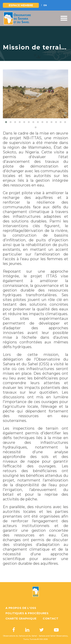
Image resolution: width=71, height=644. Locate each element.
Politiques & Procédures (27, 613)
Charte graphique (21, 619)
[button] (6, 122)
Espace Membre (21, 5)
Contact (51, 619)
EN (45, 5)
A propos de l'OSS (21, 608)
